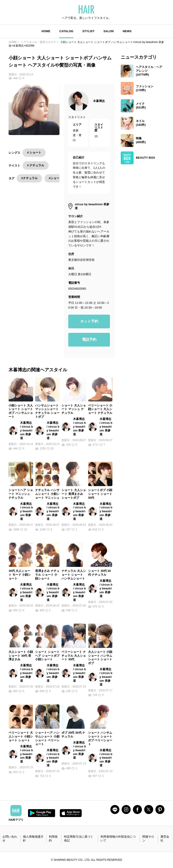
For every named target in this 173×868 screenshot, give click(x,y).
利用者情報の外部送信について (118, 839)
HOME (46, 31)
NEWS (127, 31)
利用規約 (53, 839)
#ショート (56, 178)
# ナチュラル (36, 165)
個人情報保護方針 (33, 839)
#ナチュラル (29, 178)
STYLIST (88, 31)
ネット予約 (89, 321)
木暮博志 (99, 101)
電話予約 (89, 339)
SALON (109, 31)
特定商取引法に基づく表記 (79, 839)
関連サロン (148, 839)
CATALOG (66, 31)
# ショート (34, 152)
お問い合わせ (10, 839)
